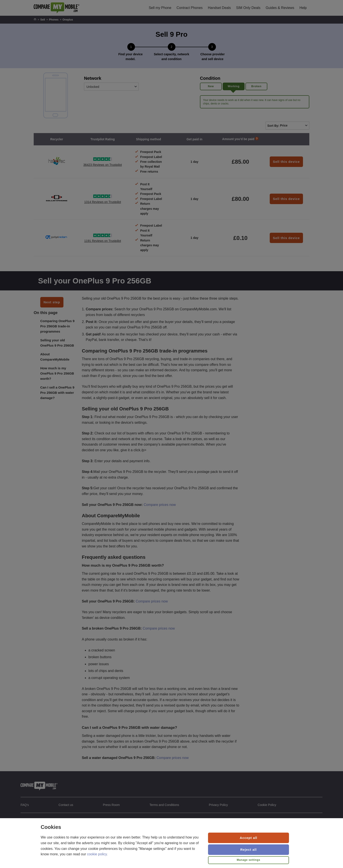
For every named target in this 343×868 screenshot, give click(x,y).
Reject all (249, 850)
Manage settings (248, 860)
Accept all (248, 838)
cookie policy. (97, 854)
